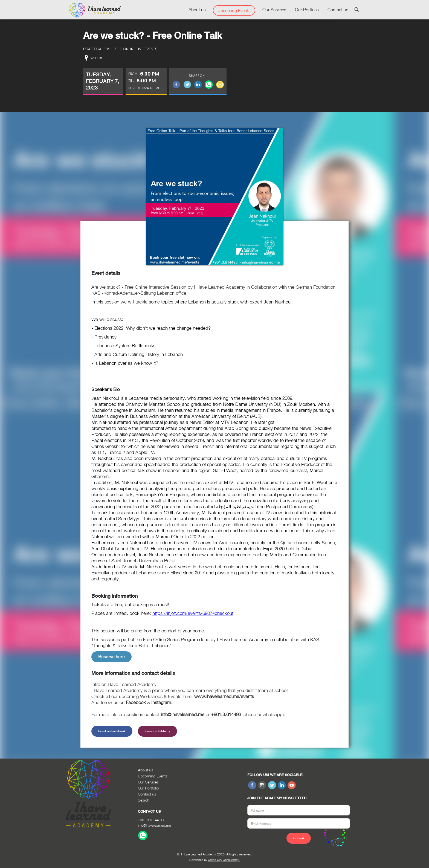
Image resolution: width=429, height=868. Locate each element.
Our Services (274, 10)
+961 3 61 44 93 (151, 820)
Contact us (338, 10)
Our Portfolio (307, 10)
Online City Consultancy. (224, 860)
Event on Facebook (112, 731)
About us (197, 10)
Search (144, 800)
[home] (95, 10)
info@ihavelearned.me (154, 825)
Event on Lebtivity (157, 731)
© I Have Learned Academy (196, 854)
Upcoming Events (234, 10)
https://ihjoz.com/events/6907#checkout (193, 613)
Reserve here (111, 657)
